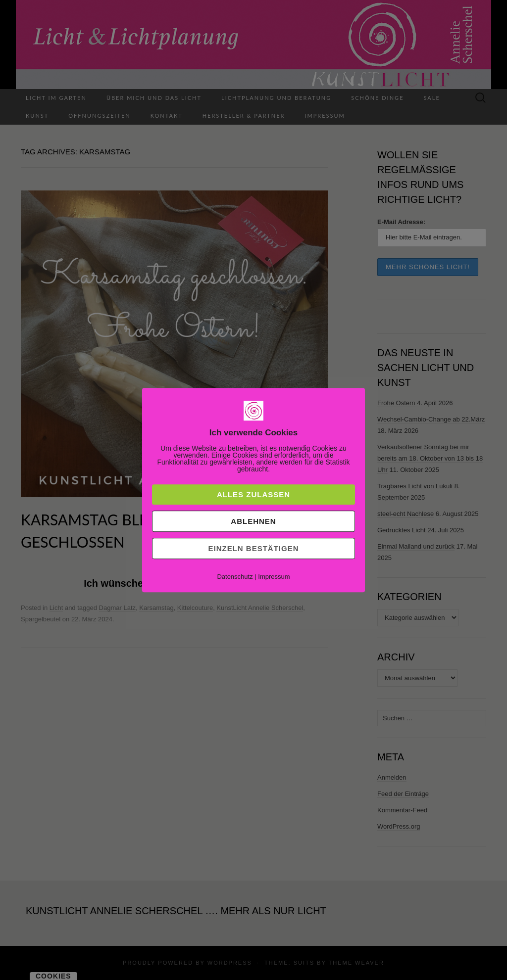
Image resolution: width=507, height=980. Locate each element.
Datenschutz (235, 577)
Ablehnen (253, 521)
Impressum (274, 577)
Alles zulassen (253, 494)
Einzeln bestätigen (253, 548)
